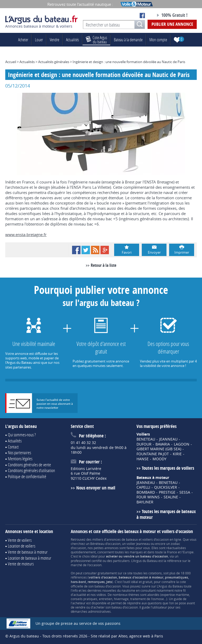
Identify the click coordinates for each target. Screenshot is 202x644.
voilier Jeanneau (138, 544)
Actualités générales (54, 62)
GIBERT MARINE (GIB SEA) (159, 449)
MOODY (160, 459)
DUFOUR (144, 444)
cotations (155, 573)
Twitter (86, 250)
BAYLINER (145, 502)
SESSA (185, 492)
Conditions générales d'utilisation (31, 470)
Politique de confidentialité (27, 476)
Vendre (54, 40)
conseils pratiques (84, 599)
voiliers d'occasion (156, 539)
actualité (80, 595)
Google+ (105, 250)
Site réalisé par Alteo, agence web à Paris (127, 636)
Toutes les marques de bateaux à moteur (166, 514)
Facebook (76, 250)
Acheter (23, 40)
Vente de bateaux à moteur (28, 552)
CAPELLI (143, 487)
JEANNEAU (168, 439)
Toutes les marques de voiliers (168, 468)
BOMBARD (146, 492)
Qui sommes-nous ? (22, 435)
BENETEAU (146, 439)
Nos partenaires (19, 453)
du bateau (96, 40)
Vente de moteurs (21, 564)
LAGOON (182, 444)
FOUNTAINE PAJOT (153, 454)
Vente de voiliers (20, 540)
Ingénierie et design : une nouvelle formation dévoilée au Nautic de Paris (129, 62)
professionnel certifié (86, 561)
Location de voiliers (22, 546)
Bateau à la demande (128, 40)
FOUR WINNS (148, 497)
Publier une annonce (172, 24)
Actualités (72, 40)
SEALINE (171, 497)
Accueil (11, 62)
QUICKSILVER (166, 487)
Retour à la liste (103, 265)
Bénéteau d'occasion (105, 544)
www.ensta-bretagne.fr (26, 234)
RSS (95, 250)
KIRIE (177, 454)
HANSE (143, 459)
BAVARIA (163, 444)
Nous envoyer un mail (96, 488)
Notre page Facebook (142, 16)
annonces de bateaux (122, 539)
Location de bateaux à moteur (30, 558)
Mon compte (158, 40)
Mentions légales (20, 459)
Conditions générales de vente (29, 465)
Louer (39, 40)
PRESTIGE (167, 492)
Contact (13, 447)
